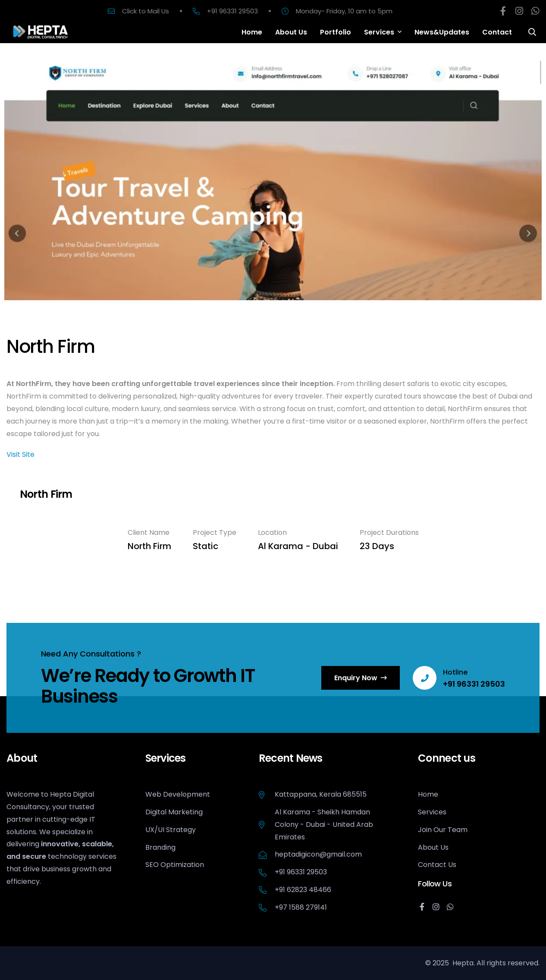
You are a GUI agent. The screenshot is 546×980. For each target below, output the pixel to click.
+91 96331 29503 (474, 684)
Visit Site (20, 454)
